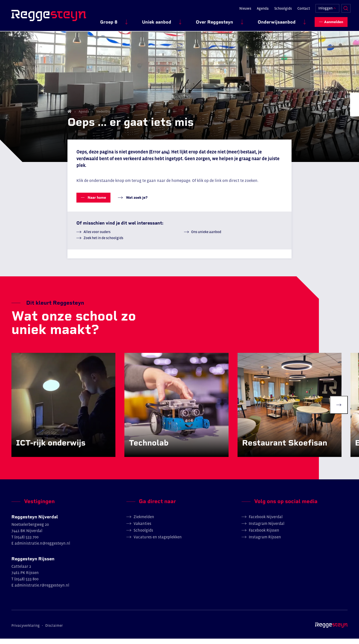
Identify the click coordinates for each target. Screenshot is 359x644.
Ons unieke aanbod (206, 236)
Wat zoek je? (136, 202)
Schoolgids (280, 8)
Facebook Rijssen (264, 536)
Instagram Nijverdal (267, 529)
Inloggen (322, 8)
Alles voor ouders (97, 236)
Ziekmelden (144, 522)
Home (69, 115)
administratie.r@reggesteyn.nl (42, 591)
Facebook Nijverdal (266, 522)
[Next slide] (339, 410)
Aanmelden (334, 20)
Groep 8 (148, 20)
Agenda (260, 8)
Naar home (96, 202)
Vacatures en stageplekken (158, 542)
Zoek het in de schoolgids (103, 242)
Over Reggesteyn (231, 20)
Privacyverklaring (26, 631)
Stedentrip (103, 116)
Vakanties (142, 529)
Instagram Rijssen (265, 542)
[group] (64, 410)
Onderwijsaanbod (282, 20)
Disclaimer (54, 631)
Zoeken (343, 8)
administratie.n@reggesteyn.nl (42, 549)
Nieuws (242, 8)
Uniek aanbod (185, 20)
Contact (301, 8)
